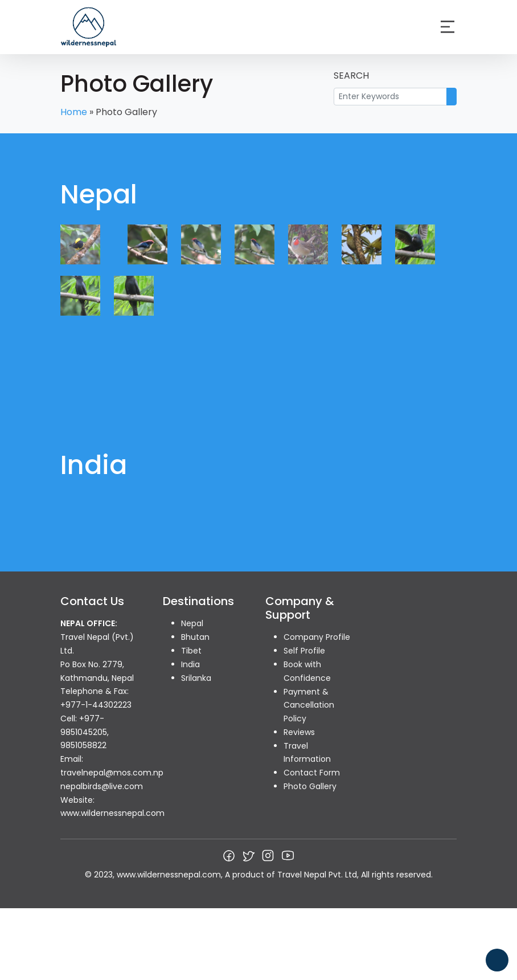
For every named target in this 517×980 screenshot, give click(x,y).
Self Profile (304, 651)
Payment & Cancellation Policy (309, 705)
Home (74, 112)
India (190, 664)
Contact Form (312, 773)
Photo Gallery (310, 786)
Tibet (191, 651)
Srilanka (196, 678)
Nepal (192, 623)
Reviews (299, 732)
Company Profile (317, 637)
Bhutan (195, 637)
